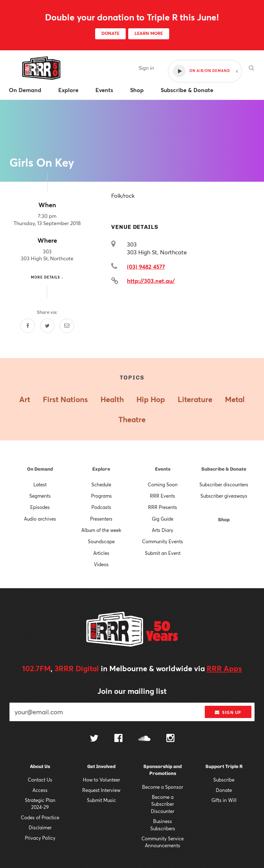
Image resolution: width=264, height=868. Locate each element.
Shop (224, 520)
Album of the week (101, 530)
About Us (40, 766)
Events (163, 469)
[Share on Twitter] (47, 326)
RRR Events (163, 496)
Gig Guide (163, 519)
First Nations (65, 399)
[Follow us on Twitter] (94, 739)
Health (112, 399)
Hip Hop (151, 399)
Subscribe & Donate (224, 469)
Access (40, 790)
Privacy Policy (40, 838)
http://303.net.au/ (151, 281)
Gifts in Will (224, 800)
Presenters (101, 519)
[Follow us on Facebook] (118, 739)
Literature (195, 399)
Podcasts (101, 507)
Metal (235, 399)
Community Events (163, 541)
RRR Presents (163, 507)
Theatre (132, 419)
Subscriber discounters (224, 484)
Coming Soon (163, 484)
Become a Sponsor (163, 787)
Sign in (146, 68)
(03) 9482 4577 (146, 267)
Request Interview (101, 790)
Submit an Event (163, 553)
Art (25, 399)
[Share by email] (67, 326)
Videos (101, 564)
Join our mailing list (132, 691)
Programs (101, 496)
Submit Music (101, 800)
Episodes (40, 507)
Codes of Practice (40, 817)
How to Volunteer (101, 780)
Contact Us (40, 780)
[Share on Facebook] (28, 326)
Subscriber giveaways (224, 496)
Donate (224, 790)
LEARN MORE (149, 33)
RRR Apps (224, 668)
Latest (40, 484)
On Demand (40, 469)
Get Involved (101, 766)
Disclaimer (40, 827)
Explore (101, 469)
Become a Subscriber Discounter (163, 804)
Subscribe (224, 780)
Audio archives (40, 519)
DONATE (110, 33)
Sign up (228, 712)
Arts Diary (163, 530)
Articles (101, 553)
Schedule (101, 484)
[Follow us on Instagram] (170, 739)
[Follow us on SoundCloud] (144, 739)
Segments (40, 496)
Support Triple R (224, 766)
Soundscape (101, 541)
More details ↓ (47, 277)
